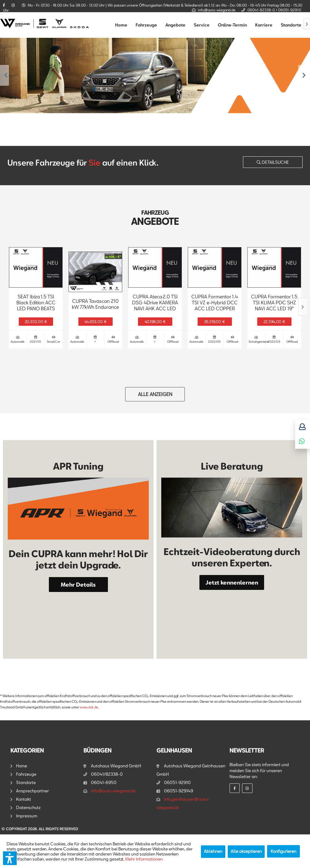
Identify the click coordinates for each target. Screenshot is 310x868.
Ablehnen (213, 851)
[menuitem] (121, 25)
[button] (10, 858)
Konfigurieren (283, 851)
